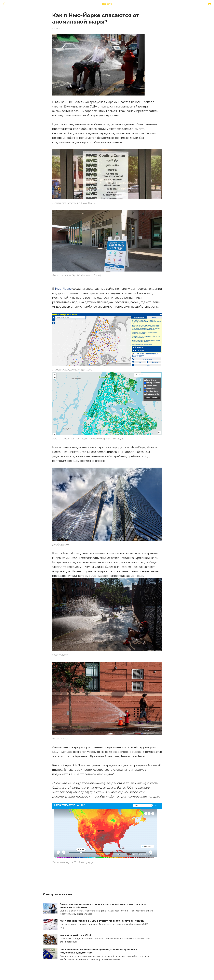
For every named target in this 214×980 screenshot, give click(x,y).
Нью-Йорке (63, 290)
